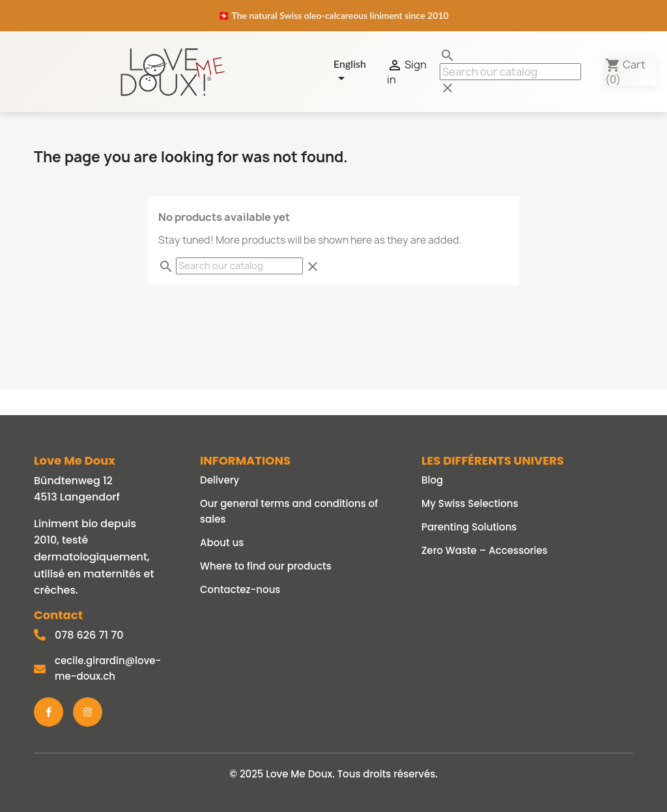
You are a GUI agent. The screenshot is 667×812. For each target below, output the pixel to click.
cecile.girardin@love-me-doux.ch (108, 668)
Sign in (407, 72)
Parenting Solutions (469, 527)
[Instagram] (88, 712)
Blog (432, 480)
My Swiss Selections (470, 503)
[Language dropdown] (356, 72)
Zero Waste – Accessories (485, 550)
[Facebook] (49, 712)
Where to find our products (266, 566)
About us (222, 543)
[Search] (510, 72)
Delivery (220, 480)
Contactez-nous (240, 589)
